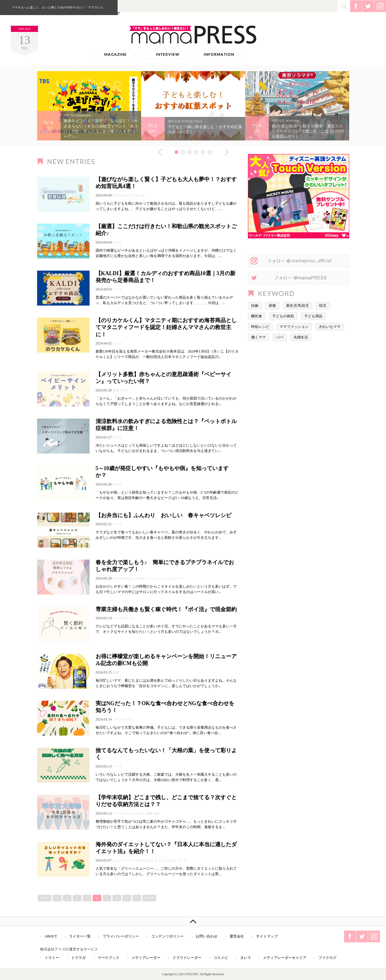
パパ (280, 337)
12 (137, 898)
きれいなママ (330, 327)
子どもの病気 (283, 316)
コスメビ (221, 958)
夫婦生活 (301, 337)
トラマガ (78, 958)
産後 (272, 306)
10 (117, 898)
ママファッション (294, 327)
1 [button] (176, 152)
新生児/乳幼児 (297, 306)
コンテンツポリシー (167, 936)
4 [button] (196, 152)
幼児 (323, 306)
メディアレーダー (146, 958)
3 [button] (190, 152)
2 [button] (183, 152)
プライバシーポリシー (121, 936)
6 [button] (210, 152)
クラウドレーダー (187, 958)
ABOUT (51, 936)
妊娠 (255, 306)
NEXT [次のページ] (149, 898)
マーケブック (109, 958)
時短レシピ (260, 327)
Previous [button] (160, 152)
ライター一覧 (80, 936)
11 (127, 898)
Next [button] (226, 152)
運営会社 (237, 936)
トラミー (52, 958)
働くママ (258, 337)
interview (167, 55)
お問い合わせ (207, 936)
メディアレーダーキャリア (285, 958)
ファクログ (327, 958)
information (219, 55)
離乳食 (257, 316)
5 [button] (203, 152)
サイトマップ (267, 936)
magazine (116, 55)
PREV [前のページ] (45, 898)
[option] (89, 106)
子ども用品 (313, 316)
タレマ (245, 958)
